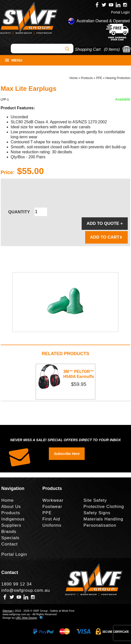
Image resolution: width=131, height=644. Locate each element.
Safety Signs (97, 513)
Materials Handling (103, 519)
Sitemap (8, 611)
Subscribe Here (67, 454)
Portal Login (120, 12)
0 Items (112, 49)
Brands (9, 532)
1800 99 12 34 (17, 584)
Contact (10, 544)
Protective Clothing (104, 507)
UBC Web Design (26, 618)
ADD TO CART (107, 237)
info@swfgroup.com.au (26, 590)
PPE (99, 78)
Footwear (52, 507)
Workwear (53, 500)
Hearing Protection (118, 78)
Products (87, 78)
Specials (10, 538)
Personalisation (100, 525)
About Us (11, 507)
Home (74, 78)
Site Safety (95, 500)
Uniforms (52, 525)
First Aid (51, 519)
